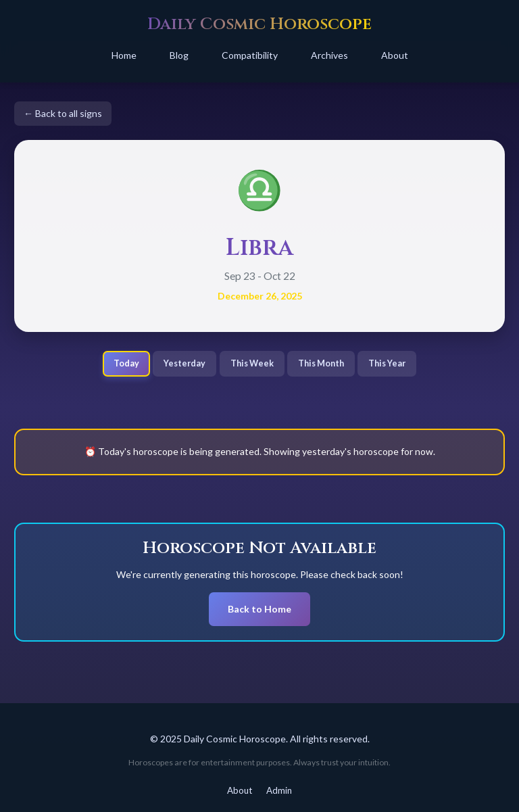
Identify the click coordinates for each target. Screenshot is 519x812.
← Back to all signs (63, 113)
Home (124, 55)
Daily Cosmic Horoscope (259, 24)
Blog (179, 55)
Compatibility (250, 55)
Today (126, 363)
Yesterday (184, 363)
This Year (387, 363)
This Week (252, 363)
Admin (279, 790)
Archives (329, 55)
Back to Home (259, 609)
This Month (321, 363)
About (395, 55)
